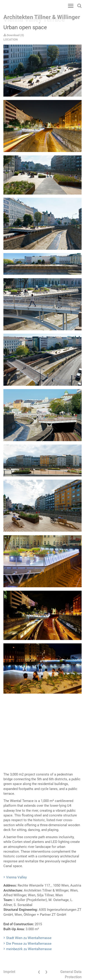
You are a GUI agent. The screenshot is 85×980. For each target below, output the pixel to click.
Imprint (9, 972)
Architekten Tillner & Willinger (42, 17)
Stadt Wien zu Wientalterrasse (29, 938)
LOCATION (11, 39)
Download (11, 35)
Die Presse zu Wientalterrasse (29, 944)
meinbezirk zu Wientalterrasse (29, 949)
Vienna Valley (16, 877)
